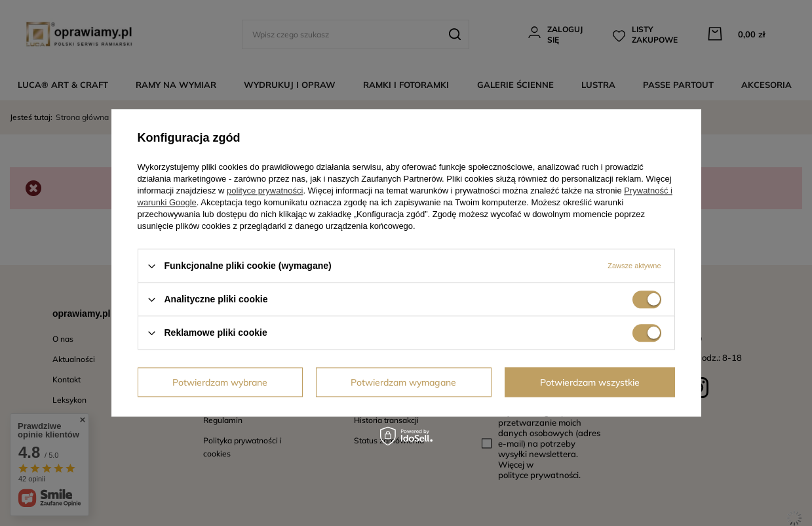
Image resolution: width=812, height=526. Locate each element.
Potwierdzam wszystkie (590, 382)
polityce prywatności (265, 191)
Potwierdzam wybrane (220, 382)
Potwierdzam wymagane (403, 382)
